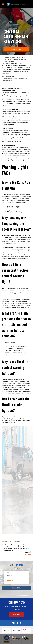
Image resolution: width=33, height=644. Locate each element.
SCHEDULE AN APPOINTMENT (16, 49)
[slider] (28, 554)
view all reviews (16, 588)
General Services (6, 541)
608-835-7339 (11, 77)
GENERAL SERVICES (9, 62)
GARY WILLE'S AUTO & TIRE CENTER (13, 58)
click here (16, 614)
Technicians (17, 609)
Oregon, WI (17, 541)
